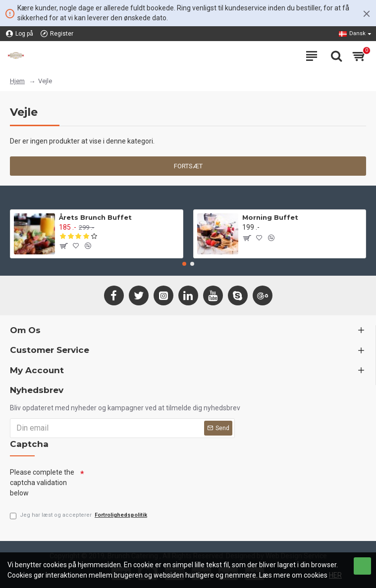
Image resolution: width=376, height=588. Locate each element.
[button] (184, 264)
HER (335, 575)
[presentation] (160, 483)
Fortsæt (188, 166)
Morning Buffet (270, 217)
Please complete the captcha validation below (42, 483)
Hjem (17, 81)
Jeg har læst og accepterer (79, 515)
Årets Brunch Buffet (95, 217)
